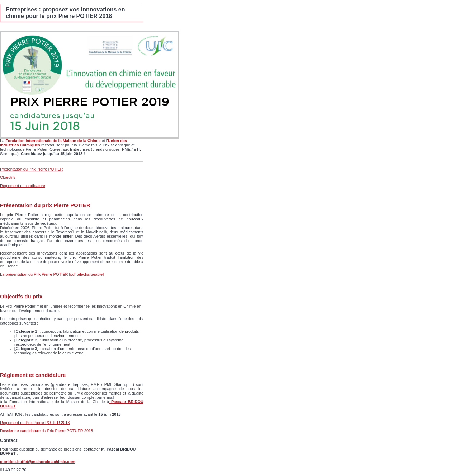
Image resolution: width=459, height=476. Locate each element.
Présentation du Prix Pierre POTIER (31, 169)
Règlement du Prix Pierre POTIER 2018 (35, 423)
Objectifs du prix (21, 296)
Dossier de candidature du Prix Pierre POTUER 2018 (46, 431)
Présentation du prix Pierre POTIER (45, 205)
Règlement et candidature (23, 186)
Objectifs (8, 177)
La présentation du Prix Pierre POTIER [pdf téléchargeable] (52, 274)
